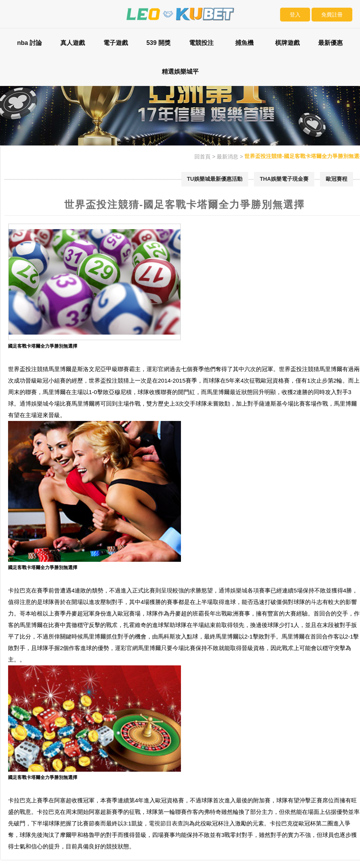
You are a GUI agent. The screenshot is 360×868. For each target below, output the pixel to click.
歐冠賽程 (337, 179)
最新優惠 (330, 43)
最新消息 (227, 157)
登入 (295, 15)
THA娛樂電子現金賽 (284, 179)
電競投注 (201, 43)
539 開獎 (158, 43)
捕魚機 (244, 43)
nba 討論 (29, 43)
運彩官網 (158, 369)
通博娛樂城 (34, 403)
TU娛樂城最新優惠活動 (215, 179)
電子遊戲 (116, 43)
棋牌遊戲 (287, 43)
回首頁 (202, 157)
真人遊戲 (73, 43)
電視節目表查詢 (169, 823)
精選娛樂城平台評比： (180, 77)
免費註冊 (332, 15)
